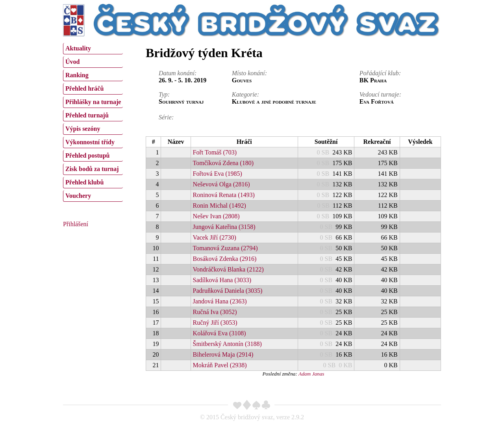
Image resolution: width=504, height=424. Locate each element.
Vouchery (78, 196)
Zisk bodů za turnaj (92, 169)
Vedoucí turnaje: (380, 94)
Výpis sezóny (83, 129)
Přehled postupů (87, 155)
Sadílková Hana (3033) (222, 280)
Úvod (72, 62)
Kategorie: (246, 94)
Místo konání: (249, 73)
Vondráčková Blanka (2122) (228, 269)
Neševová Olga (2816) (221, 184)
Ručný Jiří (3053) (215, 323)
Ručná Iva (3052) (215, 312)
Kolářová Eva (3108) (220, 333)
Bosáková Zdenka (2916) (225, 259)
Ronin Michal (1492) (220, 205)
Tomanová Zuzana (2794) (225, 248)
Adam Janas (311, 374)
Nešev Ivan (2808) (216, 216)
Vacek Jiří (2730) (215, 237)
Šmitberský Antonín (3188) (227, 344)
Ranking (77, 75)
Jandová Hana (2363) (220, 301)
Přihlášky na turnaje (93, 102)
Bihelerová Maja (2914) (223, 354)
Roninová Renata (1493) (224, 195)
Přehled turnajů (87, 115)
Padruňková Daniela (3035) (228, 291)
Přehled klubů (84, 182)
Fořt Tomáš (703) (215, 152)
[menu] (93, 121)
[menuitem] (93, 49)
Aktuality (78, 48)
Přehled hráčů (84, 88)
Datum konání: (178, 73)
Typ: (164, 94)
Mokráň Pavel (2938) (220, 365)
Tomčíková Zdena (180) (223, 163)
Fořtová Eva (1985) (218, 174)
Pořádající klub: (380, 73)
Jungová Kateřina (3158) (224, 227)
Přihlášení (76, 224)
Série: (166, 117)
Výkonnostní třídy (90, 142)
